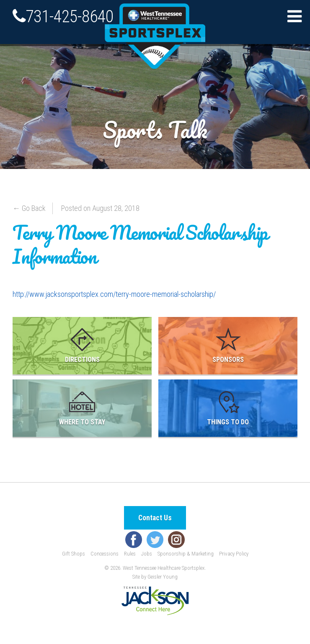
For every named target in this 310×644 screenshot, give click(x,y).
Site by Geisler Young (155, 577)
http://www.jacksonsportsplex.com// (114, 294)
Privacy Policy (234, 554)
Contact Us (155, 518)
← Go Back (29, 208)
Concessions (105, 554)
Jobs (147, 554)
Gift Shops (74, 554)
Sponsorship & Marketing (186, 554)
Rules (130, 554)
